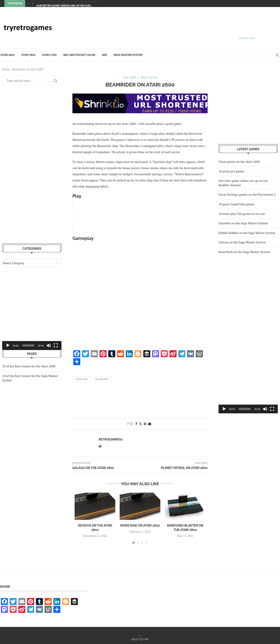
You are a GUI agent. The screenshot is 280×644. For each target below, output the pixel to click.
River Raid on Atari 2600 (140, 525)
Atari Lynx (49, 55)
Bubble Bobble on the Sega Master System (247, 233)
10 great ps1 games (50, 4)
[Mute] (265, 409)
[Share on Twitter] (140, 423)
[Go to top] (140, 638)
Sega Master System (128, 55)
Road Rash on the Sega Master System (244, 252)
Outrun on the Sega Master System (242, 242)
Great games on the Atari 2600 (239, 162)
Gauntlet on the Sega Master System (243, 223)
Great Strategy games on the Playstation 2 (247, 194)
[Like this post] (131, 423)
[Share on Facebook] (136, 423)
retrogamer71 (111, 439)
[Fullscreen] (272, 409)
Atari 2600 (7, 55)
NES (104, 55)
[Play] (224, 409)
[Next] (33, 4)
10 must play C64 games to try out (242, 214)
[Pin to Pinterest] (145, 423)
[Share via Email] (150, 423)
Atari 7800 (28, 55)
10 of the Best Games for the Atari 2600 (29, 366)
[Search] (278, 55)
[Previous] (29, 4)
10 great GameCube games (236, 204)
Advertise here (246, 38)
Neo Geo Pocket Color (79, 55)
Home (6, 69)
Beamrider (102, 378)
